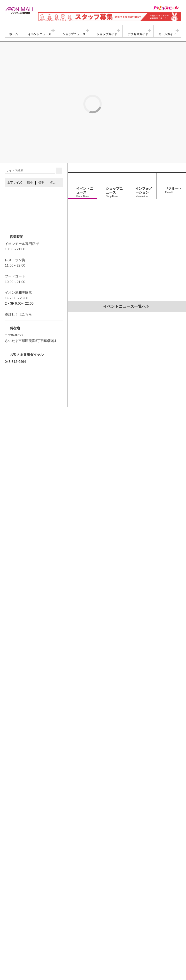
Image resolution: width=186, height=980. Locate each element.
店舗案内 (45, 935)
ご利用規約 (69, 941)
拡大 (53, 134)
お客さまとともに (45, 941)
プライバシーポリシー (70, 935)
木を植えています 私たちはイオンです (106, 941)
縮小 (30, 134)
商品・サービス (18, 941)
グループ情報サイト (21, 935)
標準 (41, 134)
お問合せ (95, 935)
